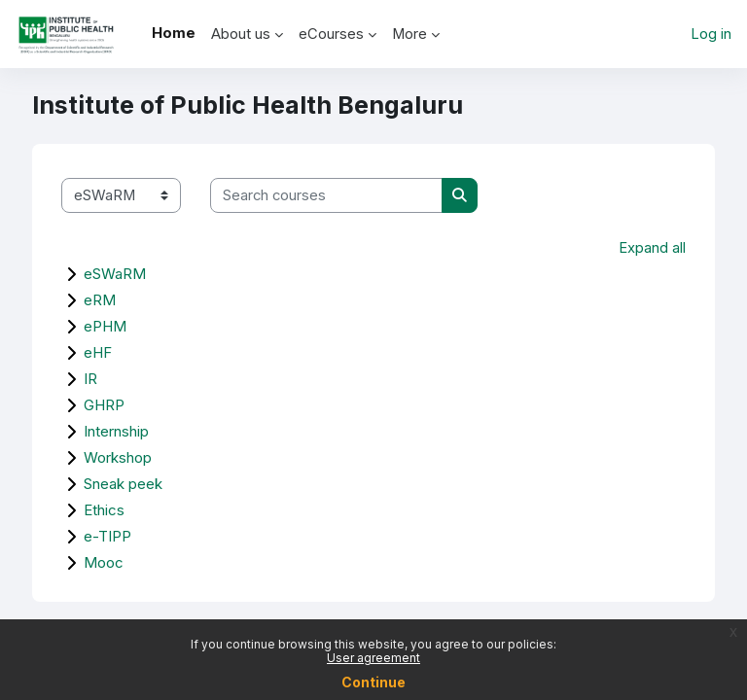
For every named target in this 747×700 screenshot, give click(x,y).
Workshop (118, 457)
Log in (711, 34)
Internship (116, 431)
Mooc (104, 562)
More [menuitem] (409, 34)
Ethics (104, 510)
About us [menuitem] (241, 34)
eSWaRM (115, 274)
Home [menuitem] (174, 33)
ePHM (105, 326)
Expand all (652, 248)
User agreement (373, 658)
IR (90, 379)
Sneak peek (123, 484)
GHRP (104, 405)
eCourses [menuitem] (331, 34)
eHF (98, 352)
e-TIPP (107, 536)
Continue (373, 682)
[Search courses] (326, 195)
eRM (100, 300)
